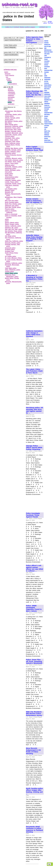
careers (9, 80)
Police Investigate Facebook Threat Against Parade (33, 515)
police (7, 219)
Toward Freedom (48, 124)
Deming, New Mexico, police (14, 148)
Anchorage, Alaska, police (13, 114)
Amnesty (46, 43)
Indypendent (47, 80)
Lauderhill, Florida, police (13, 184)
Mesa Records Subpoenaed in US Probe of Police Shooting (33, 751)
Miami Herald (48, 87)
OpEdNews (47, 103)
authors (10, 89)
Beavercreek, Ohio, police (13, 130)
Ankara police (9, 116)
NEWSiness (47, 94)
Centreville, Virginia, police (13, 135)
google (50, 22)
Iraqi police (8, 172)
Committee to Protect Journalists (48, 59)
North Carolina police (12, 202)
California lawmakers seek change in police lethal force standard (34, 334)
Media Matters (48, 85)
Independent (47, 78)
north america (10, 75)
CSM (45, 56)
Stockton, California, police (14, 263)
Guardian (47, 72)
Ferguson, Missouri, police (13, 158)
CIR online (47, 54)
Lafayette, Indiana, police (13, 180)
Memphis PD (9, 192)
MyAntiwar (47, 92)
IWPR (46, 76)
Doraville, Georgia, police (13, 150)
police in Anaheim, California (11, 212)
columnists (11, 92)
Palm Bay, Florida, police (13, 207)
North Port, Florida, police (13, 204)
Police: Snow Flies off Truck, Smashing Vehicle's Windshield (34, 661)
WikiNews (47, 135)
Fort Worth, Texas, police (13, 162)
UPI (45, 129)
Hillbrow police (10, 165)
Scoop (46, 118)
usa (7, 77)
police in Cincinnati (11, 214)
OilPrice (46, 102)
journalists (11, 97)
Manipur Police (10, 190)
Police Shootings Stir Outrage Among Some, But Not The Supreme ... (34, 94)
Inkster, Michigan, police (13, 170)
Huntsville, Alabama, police (14, 167)
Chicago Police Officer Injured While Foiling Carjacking (34, 448)
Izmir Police (9, 175)
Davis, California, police (13, 143)
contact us (43, 27)
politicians (11, 104)
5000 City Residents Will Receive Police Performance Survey (34, 714)
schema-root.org (10, 69)
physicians (11, 101)
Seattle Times (48, 122)
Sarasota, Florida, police (13, 243)
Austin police (9, 120)
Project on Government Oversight (47, 107)
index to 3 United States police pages (20, 27)
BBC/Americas (48, 50)
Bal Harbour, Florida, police (14, 121)
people (8, 79)
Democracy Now (48, 70)
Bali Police (8, 123)
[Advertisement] (35, 136)
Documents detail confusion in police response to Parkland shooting (34, 829)
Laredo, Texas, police (12, 182)
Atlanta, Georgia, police (12, 118)
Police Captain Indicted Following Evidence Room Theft (34, 148)
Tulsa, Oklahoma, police (13, 270)
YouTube (50, 23)
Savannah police (10, 248)
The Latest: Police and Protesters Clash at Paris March (34, 371)
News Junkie (47, 96)
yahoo (45, 23)
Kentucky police (10, 179)
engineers (11, 96)
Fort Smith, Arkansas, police (14, 160)
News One (47, 98)
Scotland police (10, 250)
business (11, 90)
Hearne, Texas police (12, 163)
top (49, 864)
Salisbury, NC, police (12, 228)
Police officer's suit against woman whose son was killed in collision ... (34, 568)
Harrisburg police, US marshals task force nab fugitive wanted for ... (34, 410)
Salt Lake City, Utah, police (14, 229)
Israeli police (9, 174)
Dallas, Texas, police (11, 140)
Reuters (46, 116)
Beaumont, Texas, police (13, 128)
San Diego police (10, 236)
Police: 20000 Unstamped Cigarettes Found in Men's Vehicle (34, 608)
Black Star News (48, 52)
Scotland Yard (9, 251)
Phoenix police (10, 209)
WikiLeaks (47, 133)
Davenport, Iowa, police (12, 141)
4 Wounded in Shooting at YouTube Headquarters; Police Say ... (34, 278)
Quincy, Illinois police (12, 223)
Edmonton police (10, 153)
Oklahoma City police (12, 206)
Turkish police (9, 272)
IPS (45, 74)
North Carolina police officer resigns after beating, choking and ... (34, 791)
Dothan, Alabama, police (13, 152)
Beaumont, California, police (14, 126)
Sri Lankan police (11, 256)
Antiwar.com (47, 45)
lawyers (10, 99)
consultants (12, 94)
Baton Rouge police (11, 125)
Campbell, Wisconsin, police (14, 133)
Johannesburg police (12, 177)
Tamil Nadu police (11, 268)
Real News (47, 115)
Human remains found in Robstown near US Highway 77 (34, 201)
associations (13, 84)
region (6, 72)
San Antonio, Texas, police (13, 231)
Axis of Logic (48, 46)
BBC (45, 48)
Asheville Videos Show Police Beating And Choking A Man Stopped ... (34, 238)
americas (8, 74)
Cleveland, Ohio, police (12, 138)
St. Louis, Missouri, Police (13, 258)
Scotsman (47, 120)
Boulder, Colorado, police (13, 131)
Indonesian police (11, 169)
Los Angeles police (11, 189)
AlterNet (46, 41)
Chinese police (10, 136)
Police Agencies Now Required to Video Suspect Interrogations (34, 40)
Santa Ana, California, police (14, 241)
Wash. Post (47, 131)
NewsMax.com (48, 100)
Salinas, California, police (13, 226)
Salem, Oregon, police (12, 224)
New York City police (12, 201)
